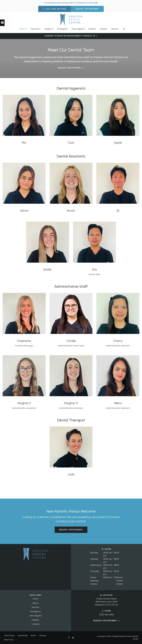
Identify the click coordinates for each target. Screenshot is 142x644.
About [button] (22, 29)
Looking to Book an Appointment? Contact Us (70, 36)
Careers (103, 29)
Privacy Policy (9, 635)
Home (35, 599)
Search (33, 635)
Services (35, 607)
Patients (92, 29)
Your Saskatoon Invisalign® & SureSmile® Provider (71, 3)
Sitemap (43, 635)
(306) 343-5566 (106, 615)
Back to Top (9, 640)
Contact (115, 29)
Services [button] (35, 29)
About (35, 603)
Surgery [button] (48, 29)
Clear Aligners (78, 29)
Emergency (63, 29)
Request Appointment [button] (87, 9)
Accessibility (23, 635)
